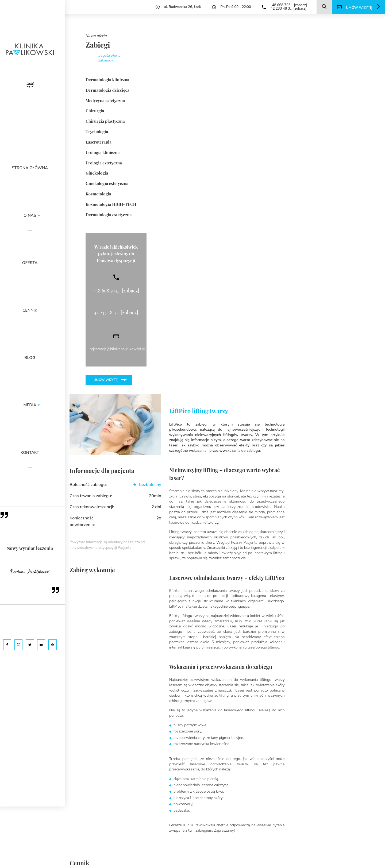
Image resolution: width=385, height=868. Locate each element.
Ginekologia (97, 172)
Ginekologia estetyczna (107, 183)
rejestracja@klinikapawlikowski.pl (117, 348)
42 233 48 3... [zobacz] (288, 9)
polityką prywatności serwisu (124, 846)
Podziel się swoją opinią (267, 604)
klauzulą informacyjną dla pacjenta (157, 842)
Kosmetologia (98, 193)
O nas (35, 216)
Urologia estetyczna (103, 162)
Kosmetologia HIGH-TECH (111, 203)
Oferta (35, 263)
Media (35, 405)
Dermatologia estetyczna (108, 213)
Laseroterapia (98, 141)
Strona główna (35, 168)
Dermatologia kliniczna (107, 80)
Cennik (35, 311)
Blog (35, 358)
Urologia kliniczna (102, 152)
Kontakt (35, 453)
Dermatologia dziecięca (107, 90)
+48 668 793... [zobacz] (288, 5)
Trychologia (97, 131)
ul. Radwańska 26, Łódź (183, 7)
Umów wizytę (106, 379)
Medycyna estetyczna (105, 100)
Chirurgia (95, 110)
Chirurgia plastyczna (105, 121)
